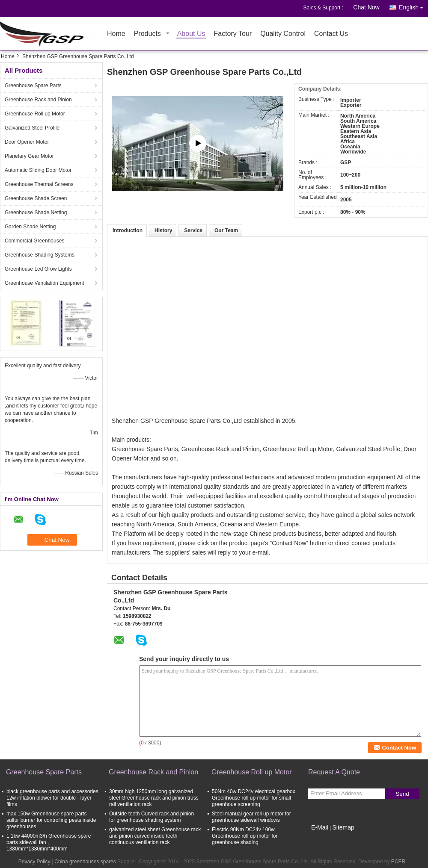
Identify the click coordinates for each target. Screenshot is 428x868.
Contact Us (331, 34)
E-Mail (320, 827)
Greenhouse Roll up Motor (35, 114)
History (163, 230)
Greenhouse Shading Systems (40, 255)
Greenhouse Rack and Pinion (38, 100)
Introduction (128, 230)
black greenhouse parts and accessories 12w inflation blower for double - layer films (52, 798)
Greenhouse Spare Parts (33, 86)
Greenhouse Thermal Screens (39, 184)
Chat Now (366, 7)
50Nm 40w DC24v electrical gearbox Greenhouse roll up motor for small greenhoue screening (254, 798)
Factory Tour (233, 34)
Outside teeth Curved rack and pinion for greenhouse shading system (152, 817)
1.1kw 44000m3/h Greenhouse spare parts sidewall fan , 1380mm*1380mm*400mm (49, 842)
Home (116, 34)
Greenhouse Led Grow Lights (38, 269)
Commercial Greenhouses (34, 241)
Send (402, 794)
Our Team (226, 230)
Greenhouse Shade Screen (36, 198)
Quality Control (283, 34)
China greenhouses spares (85, 862)
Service (193, 230)
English (413, 6)
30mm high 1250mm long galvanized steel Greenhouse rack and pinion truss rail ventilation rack (154, 798)
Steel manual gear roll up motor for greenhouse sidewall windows (251, 817)
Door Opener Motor (27, 142)
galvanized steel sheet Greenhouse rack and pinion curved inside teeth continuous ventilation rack (155, 836)
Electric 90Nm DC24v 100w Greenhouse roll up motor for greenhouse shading (245, 836)
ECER (398, 862)
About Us (191, 34)
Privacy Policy (34, 862)
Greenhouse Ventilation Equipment (44, 283)
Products (147, 34)
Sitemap (343, 827)
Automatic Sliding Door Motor (38, 170)
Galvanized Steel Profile (32, 128)
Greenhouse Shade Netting (36, 213)
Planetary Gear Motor (29, 156)
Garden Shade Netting (30, 227)
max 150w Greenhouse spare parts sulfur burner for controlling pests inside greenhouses (51, 820)
